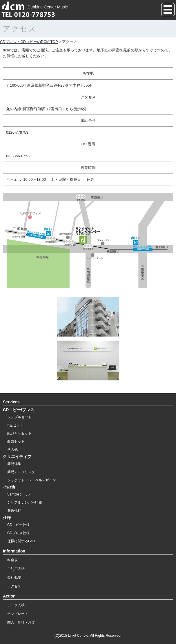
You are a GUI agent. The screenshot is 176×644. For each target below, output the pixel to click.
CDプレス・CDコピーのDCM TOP (29, 42)
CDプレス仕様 (18, 533)
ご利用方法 (16, 569)
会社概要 (14, 577)
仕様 (7, 518)
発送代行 (14, 511)
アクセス (14, 586)
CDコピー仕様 (18, 525)
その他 (12, 450)
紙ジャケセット (19, 433)
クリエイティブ (17, 457)
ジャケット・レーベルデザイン (32, 480)
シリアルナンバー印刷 (25, 502)
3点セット (15, 425)
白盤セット (16, 441)
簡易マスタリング (21, 472)
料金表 (12, 560)
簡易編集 (14, 464)
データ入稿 (16, 605)
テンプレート (18, 614)
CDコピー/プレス (19, 410)
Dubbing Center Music (35, 7)
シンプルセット (19, 417)
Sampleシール (18, 494)
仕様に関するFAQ (21, 541)
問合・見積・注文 (21, 622)
